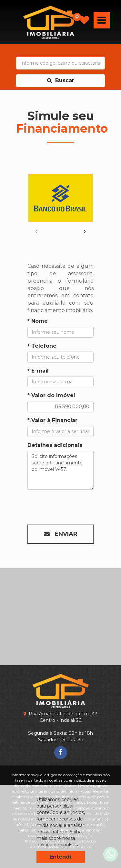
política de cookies (57, 845)
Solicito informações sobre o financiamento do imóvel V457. (60, 470)
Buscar (61, 80)
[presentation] (36, 231)
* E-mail (38, 371)
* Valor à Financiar (52, 420)
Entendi (60, 857)
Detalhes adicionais (55, 445)
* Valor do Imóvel (51, 395)
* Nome (38, 321)
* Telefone (42, 346)
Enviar (61, 534)
